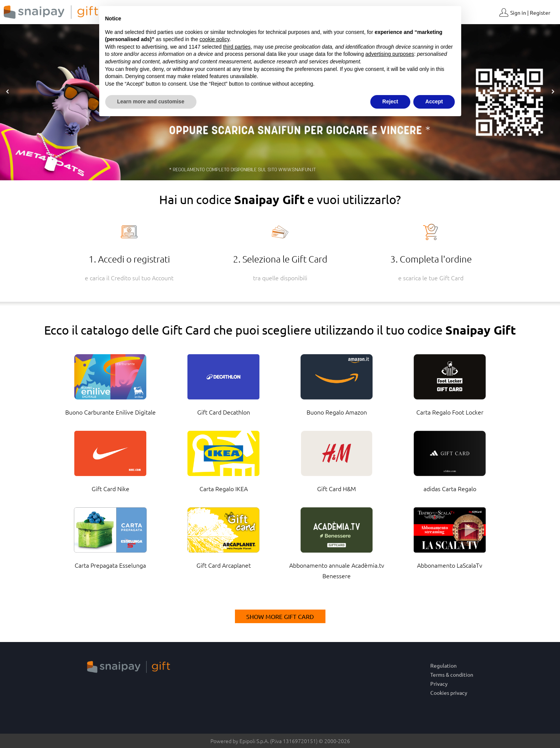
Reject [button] (390, 101)
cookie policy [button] (214, 39)
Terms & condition (452, 674)
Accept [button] (434, 101)
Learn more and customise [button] (151, 101)
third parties (237, 47)
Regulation (443, 665)
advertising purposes (390, 54)
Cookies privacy (449, 693)
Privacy (439, 683)
